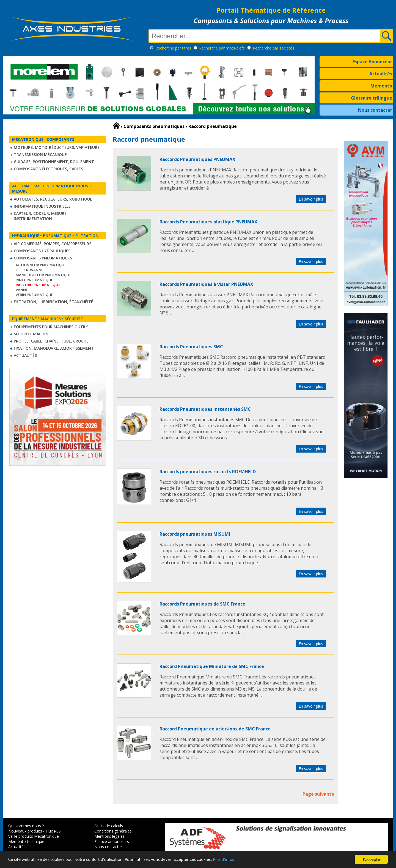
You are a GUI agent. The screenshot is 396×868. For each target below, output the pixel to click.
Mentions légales (109, 836)
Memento (381, 86)
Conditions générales (113, 831)
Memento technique (26, 841)
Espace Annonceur (372, 62)
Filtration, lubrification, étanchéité (53, 302)
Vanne (22, 290)
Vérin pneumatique (34, 295)
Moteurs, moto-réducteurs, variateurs (57, 147)
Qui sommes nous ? (26, 826)
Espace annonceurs (112, 841)
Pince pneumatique (34, 280)
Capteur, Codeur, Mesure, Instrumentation (41, 216)
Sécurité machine (32, 334)
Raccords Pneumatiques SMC (191, 347)
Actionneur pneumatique (41, 265)
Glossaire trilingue (372, 98)
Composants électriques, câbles (48, 169)
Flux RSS (53, 831)
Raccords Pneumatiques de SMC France (202, 604)
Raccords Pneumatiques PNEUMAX (197, 159)
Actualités (381, 74)
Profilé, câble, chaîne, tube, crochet (53, 341)
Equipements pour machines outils (51, 327)
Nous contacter (375, 110)
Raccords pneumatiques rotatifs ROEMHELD (208, 472)
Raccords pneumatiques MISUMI (195, 534)
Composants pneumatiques (43, 258)
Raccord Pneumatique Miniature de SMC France (212, 666)
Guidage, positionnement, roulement (54, 162)
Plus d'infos (227, 860)
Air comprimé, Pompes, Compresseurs (53, 244)
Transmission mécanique (40, 154)
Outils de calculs (109, 826)
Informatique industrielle (42, 206)
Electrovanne (29, 270)
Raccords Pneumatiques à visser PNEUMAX (206, 284)
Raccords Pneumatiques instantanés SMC (205, 409)
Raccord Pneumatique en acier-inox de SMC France (215, 729)
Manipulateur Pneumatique (43, 275)
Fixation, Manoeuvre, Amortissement (54, 348)
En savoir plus (311, 199)
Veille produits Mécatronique (34, 836)
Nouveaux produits (25, 831)
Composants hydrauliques (42, 251)
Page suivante (318, 794)
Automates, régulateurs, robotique (53, 199)
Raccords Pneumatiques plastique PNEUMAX (208, 222)
